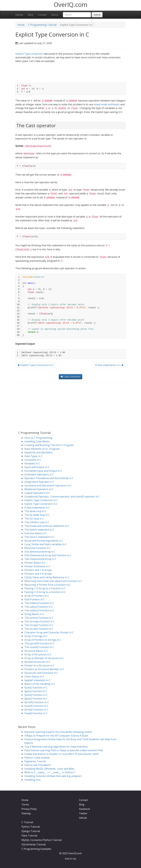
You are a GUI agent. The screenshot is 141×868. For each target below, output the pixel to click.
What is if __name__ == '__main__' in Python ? (50, 772)
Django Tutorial (31, 831)
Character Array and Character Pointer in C (49, 632)
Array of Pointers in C (37, 596)
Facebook (85, 809)
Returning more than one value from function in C (53, 581)
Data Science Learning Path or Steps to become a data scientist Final (64, 750)
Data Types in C (33, 456)
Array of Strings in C (36, 636)
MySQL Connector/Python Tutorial (42, 840)
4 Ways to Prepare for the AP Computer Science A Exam (56, 736)
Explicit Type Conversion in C (41, 504)
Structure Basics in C (36, 651)
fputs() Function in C (36, 695)
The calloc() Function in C (39, 607)
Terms (25, 804)
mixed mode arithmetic (107, 104)
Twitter (83, 813)
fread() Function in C (36, 713)
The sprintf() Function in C (39, 643)
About (55, 15)
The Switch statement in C (39, 530)
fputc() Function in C (36, 688)
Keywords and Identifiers (39, 452)
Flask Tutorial (29, 836)
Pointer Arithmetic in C (37, 566)
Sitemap (26, 813)
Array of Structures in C (38, 654)
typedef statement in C (37, 680)
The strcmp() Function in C (40, 621)
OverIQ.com (71, 5)
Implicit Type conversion (29, 54)
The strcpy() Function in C (39, 625)
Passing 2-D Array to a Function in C (45, 592)
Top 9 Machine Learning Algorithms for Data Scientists (56, 747)
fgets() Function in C (36, 699)
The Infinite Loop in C (37, 522)
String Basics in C (34, 614)
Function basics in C (36, 533)
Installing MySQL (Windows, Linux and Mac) (49, 769)
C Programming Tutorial (42, 25)
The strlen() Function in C (39, 618)
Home (19, 15)
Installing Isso (32, 780)
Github (83, 818)
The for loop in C (34, 519)
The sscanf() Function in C (39, 647)
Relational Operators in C (39, 489)
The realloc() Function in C (39, 610)
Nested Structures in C (37, 662)
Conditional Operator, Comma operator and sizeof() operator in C (62, 497)
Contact (42, 15)
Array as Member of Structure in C (44, 658)
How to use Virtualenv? (38, 765)
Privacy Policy (29, 809)
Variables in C (32, 463)
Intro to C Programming (38, 438)
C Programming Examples (36, 849)
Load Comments (70, 377)
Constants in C (33, 460)
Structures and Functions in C (41, 673)
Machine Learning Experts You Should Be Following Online (58, 732)
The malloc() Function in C (39, 603)
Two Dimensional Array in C (40, 559)
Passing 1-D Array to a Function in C (45, 588)
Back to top (71, 859)
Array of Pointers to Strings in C (43, 640)
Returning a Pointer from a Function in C (48, 585)
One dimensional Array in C (40, 552)
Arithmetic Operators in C (39, 474)
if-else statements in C (109, 365)
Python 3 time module (37, 758)
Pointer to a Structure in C (39, 666)
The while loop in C (35, 511)
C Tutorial (27, 822)
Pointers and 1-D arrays (38, 570)
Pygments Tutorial (35, 761)
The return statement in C (39, 537)
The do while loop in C (37, 515)
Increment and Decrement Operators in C (48, 486)
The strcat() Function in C (39, 629)
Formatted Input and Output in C (43, 471)
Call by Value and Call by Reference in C (47, 577)
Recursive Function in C (38, 548)
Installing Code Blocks (37, 441)
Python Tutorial (31, 827)
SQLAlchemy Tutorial (34, 844)
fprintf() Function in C (37, 702)
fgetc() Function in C (36, 691)
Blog (30, 15)
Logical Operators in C (37, 493)
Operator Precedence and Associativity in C (49, 478)
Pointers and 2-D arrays (38, 574)
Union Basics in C (34, 677)
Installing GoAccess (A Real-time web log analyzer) (53, 776)
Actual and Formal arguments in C (44, 541)
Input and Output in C (37, 467)
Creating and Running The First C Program (49, 445)
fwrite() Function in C (36, 710)
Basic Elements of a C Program (42, 449)
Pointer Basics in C (35, 563)
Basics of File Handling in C (40, 684)
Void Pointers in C (35, 599)
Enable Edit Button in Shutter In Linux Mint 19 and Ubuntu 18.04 (61, 754)
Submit (97, 15)
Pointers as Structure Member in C (44, 669)
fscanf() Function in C (36, 706)
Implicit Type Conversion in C (36, 365)
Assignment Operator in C (39, 482)
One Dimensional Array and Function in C (48, 555)
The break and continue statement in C (47, 526)
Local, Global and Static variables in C (46, 544)
